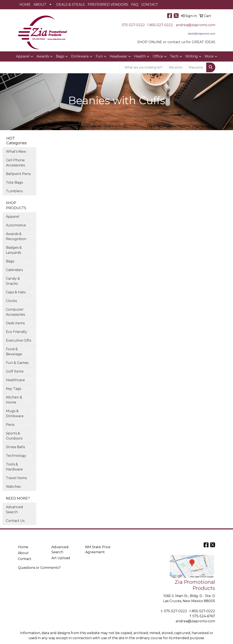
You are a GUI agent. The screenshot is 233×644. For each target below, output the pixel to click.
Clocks (11, 301)
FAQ (135, 5)
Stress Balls (15, 447)
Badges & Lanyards (14, 250)
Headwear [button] (118, 56)
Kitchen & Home (14, 400)
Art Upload (61, 558)
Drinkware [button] (80, 56)
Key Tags (13, 389)
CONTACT (150, 5)
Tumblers (14, 191)
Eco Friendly (16, 332)
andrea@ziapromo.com (196, 25)
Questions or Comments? (39, 568)
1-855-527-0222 (160, 25)
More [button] (209, 56)
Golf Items (15, 371)
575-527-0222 (133, 25)
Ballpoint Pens (18, 174)
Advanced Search (14, 510)
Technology (16, 456)
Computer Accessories (15, 312)
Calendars (14, 270)
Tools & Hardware (14, 467)
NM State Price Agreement (98, 550)
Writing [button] (192, 56)
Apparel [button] (23, 56)
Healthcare (15, 380)
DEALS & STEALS (71, 5)
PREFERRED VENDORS (108, 5)
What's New (16, 152)
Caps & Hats (16, 292)
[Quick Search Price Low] (177, 67)
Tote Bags (14, 182)
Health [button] (140, 56)
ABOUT (40, 5)
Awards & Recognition (16, 236)
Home (23, 547)
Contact (25, 559)
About (23, 553)
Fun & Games (17, 363)
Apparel (13, 217)
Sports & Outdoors (14, 436)
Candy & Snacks (13, 281)
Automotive (16, 225)
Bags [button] (60, 56)
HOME (25, 5)
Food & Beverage (14, 352)
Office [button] (158, 56)
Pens (10, 425)
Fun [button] (99, 56)
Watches (13, 487)
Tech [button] (174, 56)
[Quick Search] (143, 67)
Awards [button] (43, 56)
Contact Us (15, 521)
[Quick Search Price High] (196, 67)
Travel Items (16, 478)
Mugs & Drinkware (15, 414)
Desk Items (15, 323)
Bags (10, 261)
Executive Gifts (19, 340)
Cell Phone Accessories (15, 163)
